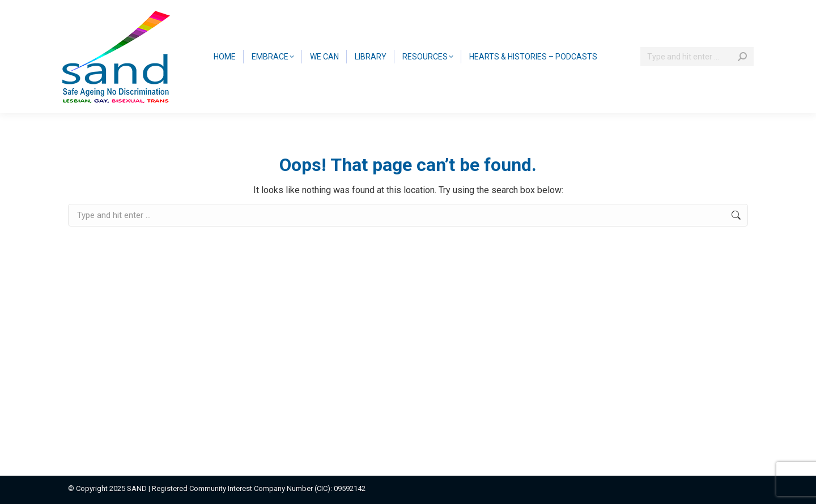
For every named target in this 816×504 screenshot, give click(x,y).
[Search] (697, 57)
